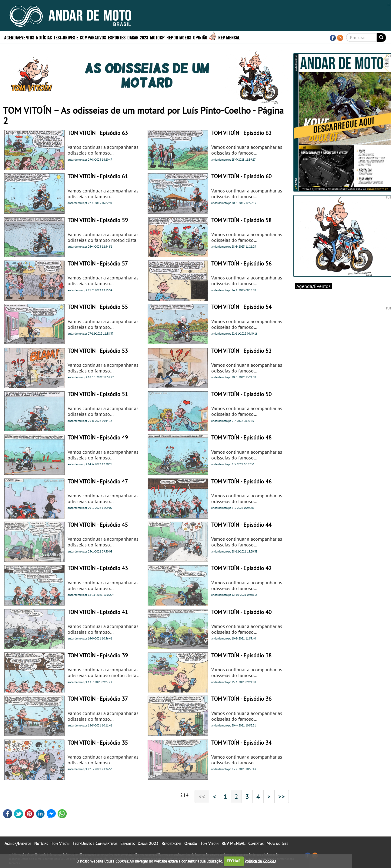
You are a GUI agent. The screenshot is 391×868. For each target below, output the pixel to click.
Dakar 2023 (138, 37)
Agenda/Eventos (19, 37)
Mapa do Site (277, 843)
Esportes (117, 37)
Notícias (44, 37)
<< (202, 796)
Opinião (200, 37)
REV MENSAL (229, 37)
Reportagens (179, 37)
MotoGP (157, 37)
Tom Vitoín (60, 843)
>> (282, 796)
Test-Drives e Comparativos (80, 37)
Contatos (256, 843)
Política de (260, 861)
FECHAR (234, 861)
